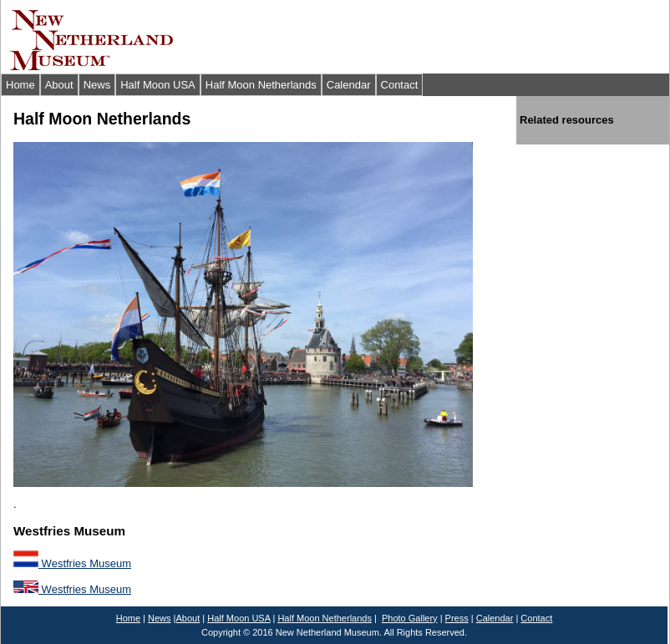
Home (20, 85)
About (59, 85)
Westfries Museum (72, 563)
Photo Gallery (410, 618)
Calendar (349, 85)
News (97, 85)
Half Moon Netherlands (261, 85)
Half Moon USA (158, 85)
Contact (400, 85)
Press (457, 618)
